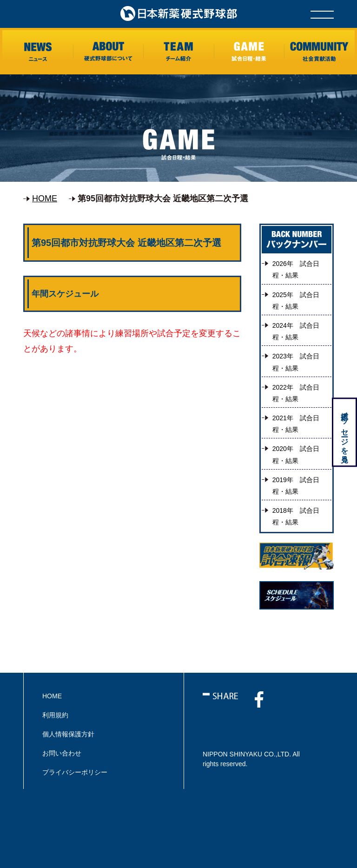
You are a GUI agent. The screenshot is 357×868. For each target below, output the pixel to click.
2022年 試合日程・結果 (296, 393)
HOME (45, 199)
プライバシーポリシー (75, 772)
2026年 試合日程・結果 (296, 269)
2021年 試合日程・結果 (296, 424)
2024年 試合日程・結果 (296, 331)
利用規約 (55, 715)
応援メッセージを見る (344, 433)
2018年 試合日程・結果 (296, 516)
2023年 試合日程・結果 (296, 362)
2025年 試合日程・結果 (296, 301)
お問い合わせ (62, 753)
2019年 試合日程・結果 (296, 486)
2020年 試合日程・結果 (296, 454)
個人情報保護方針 (68, 734)
